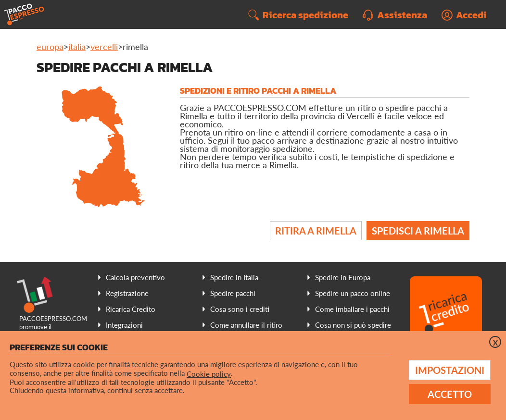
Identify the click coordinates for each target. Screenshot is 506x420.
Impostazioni (450, 370)
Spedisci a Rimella (418, 231)
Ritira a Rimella (316, 231)
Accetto (450, 394)
